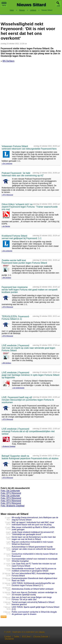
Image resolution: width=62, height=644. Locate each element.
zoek (58, 6)
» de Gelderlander (18, 388)
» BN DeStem (6, 278)
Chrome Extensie (41, 636)
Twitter (16, 636)
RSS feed (26, 636)
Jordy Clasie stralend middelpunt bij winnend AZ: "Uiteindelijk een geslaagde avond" (33, 533)
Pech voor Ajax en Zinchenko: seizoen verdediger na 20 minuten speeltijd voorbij (34, 594)
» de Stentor (6, 226)
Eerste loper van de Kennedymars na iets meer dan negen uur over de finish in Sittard (34, 538)
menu (4, 4)
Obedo (42, 632)
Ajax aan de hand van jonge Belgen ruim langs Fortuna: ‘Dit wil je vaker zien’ (32, 598)
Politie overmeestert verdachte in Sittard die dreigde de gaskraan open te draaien (34, 613)
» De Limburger (7, 163)
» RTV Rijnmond (7, 195)
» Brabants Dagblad (8, 446)
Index (12, 10)
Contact (8, 636)
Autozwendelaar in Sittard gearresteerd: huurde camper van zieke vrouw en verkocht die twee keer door (34, 549)
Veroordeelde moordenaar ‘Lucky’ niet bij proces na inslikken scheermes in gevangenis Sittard (34, 570)
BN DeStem (8, 61)
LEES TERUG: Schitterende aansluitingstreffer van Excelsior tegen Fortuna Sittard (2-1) (33, 584)
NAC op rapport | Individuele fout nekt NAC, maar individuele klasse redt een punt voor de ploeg (33, 523)
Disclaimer (9, 639)
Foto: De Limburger (10, 491)
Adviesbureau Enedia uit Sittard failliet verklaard (33, 589)
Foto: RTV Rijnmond (11, 493)
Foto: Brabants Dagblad (13, 506)
